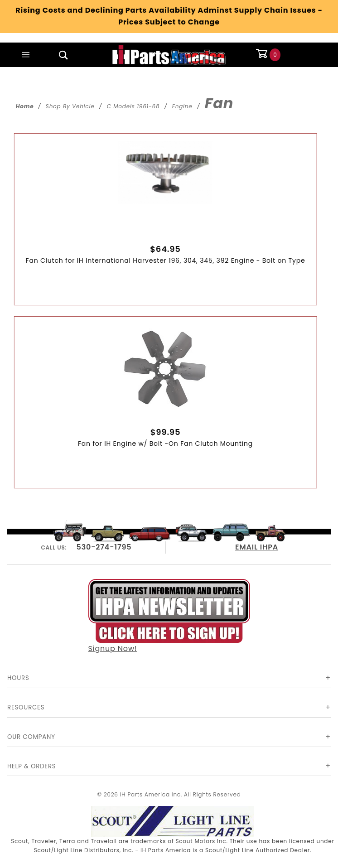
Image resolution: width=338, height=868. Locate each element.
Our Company (31, 737)
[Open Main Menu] (26, 55)
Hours (18, 678)
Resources (26, 707)
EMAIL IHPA (257, 547)
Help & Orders (31, 766)
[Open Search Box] (64, 55)
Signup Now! (169, 617)
